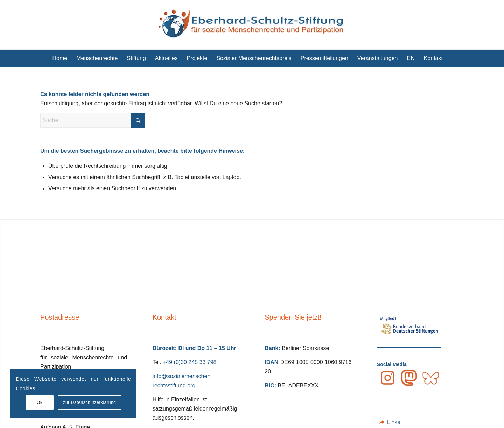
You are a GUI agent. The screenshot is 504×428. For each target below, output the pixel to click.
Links (394, 422)
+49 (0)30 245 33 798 (190, 362)
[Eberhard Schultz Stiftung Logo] (252, 25)
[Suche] (452, 58)
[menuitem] (60, 58)
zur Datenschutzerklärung (89, 402)
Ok (40, 402)
